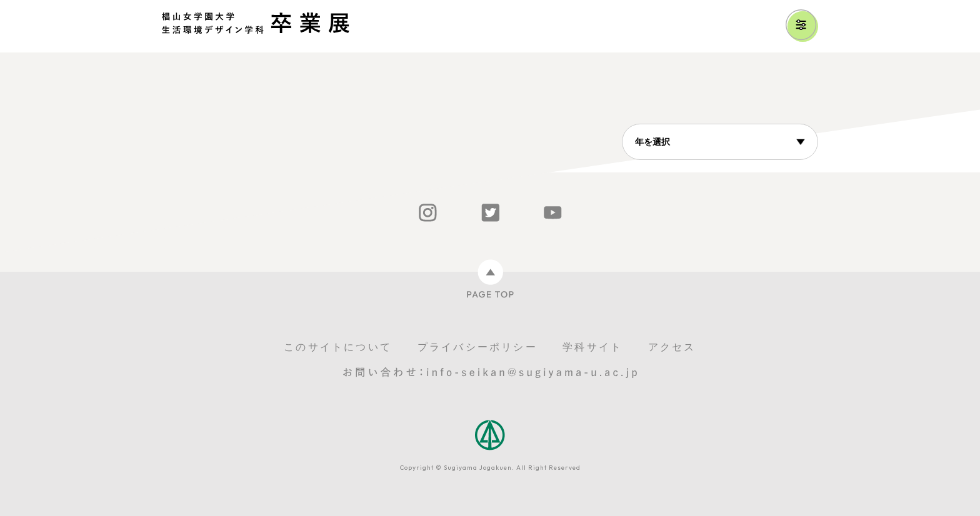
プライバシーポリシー (477, 347)
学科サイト (592, 347)
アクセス (672, 347)
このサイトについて (338, 347)
